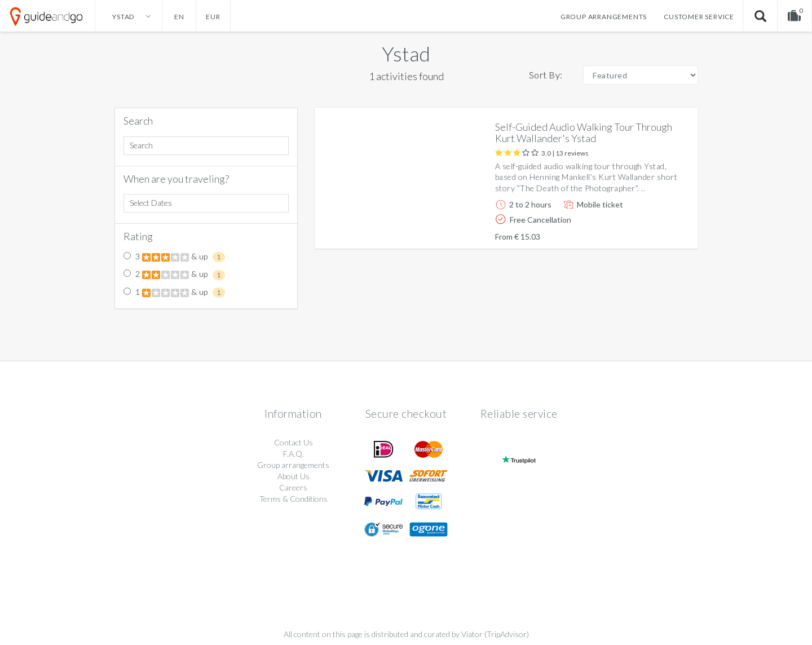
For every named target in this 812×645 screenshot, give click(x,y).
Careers (293, 487)
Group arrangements (604, 17)
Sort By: (546, 75)
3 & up (174, 257)
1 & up (174, 293)
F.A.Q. (294, 454)
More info (657, 231)
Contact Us (294, 442)
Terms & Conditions (294, 499)
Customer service (699, 17)
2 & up (174, 275)
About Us (294, 476)
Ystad (406, 54)
